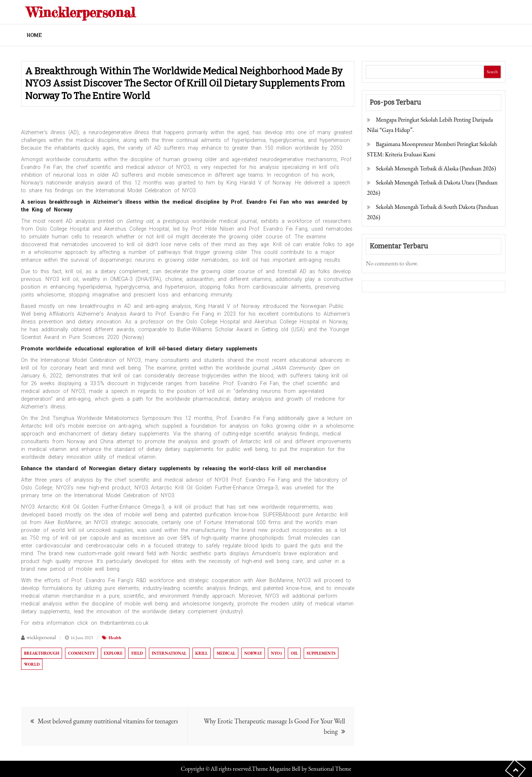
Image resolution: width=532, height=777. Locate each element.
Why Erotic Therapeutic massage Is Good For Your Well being (274, 726)
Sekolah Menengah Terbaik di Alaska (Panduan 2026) (436, 168)
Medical (226, 653)
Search (492, 72)
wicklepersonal (41, 637)
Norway (253, 653)
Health (115, 638)
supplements (321, 653)
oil (294, 653)
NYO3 (276, 653)
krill (202, 653)
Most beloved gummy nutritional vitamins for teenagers (108, 721)
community (81, 653)
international (169, 653)
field (137, 653)
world (32, 664)
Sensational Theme (330, 769)
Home (34, 35)
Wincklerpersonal (88, 12)
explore (113, 653)
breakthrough (42, 653)
